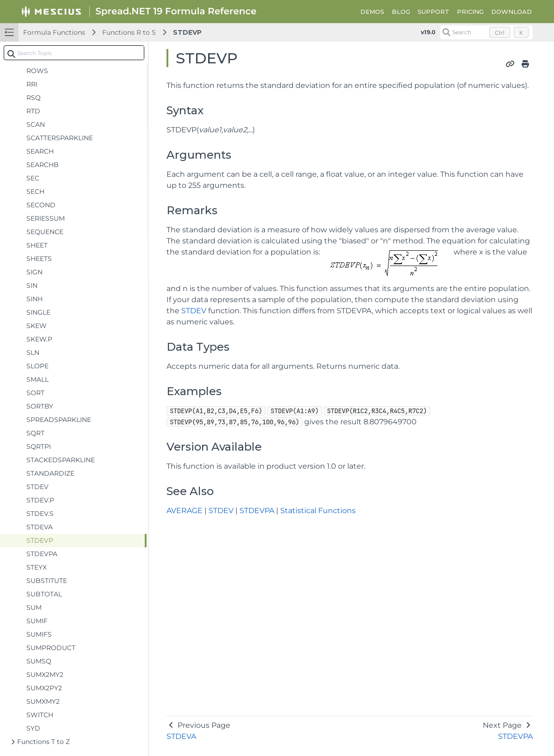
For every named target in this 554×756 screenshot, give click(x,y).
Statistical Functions (318, 511)
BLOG (401, 12)
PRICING (470, 12)
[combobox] (74, 53)
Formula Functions (54, 32)
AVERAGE (185, 511)
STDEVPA (257, 511)
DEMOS (372, 12)
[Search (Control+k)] (486, 32)
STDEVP (187, 32)
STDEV (194, 311)
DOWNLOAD (511, 12)
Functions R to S (129, 32)
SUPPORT (434, 12)
